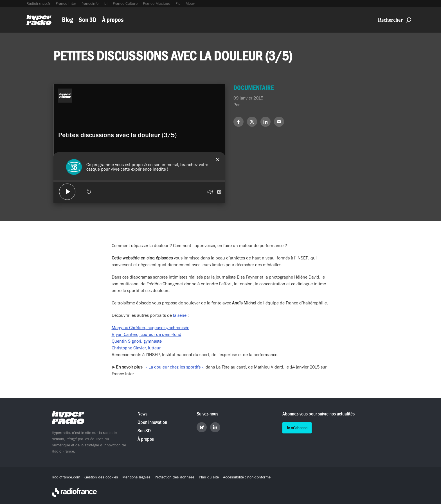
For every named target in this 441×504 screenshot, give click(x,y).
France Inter (66, 4)
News (142, 414)
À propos (113, 20)
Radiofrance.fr (38, 4)
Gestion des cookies (101, 477)
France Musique (157, 4)
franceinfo (90, 4)
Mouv (190, 4)
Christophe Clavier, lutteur (136, 348)
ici (106, 4)
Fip (178, 4)
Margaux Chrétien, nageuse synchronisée (150, 328)
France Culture (125, 4)
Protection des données (175, 477)
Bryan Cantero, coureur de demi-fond (147, 335)
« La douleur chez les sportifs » (175, 367)
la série (180, 315)
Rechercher (394, 20)
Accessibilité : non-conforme (247, 477)
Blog (67, 20)
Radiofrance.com (66, 477)
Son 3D (88, 20)
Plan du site (209, 477)
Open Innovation (152, 422)
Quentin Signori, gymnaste (137, 341)
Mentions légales (136, 477)
